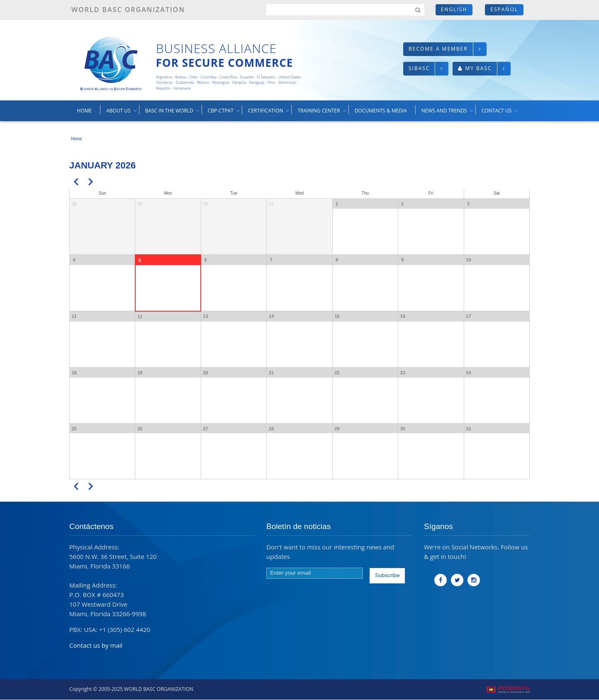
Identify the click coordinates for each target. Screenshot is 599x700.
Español (504, 9)
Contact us (500, 114)
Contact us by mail (96, 645)
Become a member (438, 49)
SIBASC (419, 68)
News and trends (448, 114)
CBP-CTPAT (224, 114)
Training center (322, 114)
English (454, 9)
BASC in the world (173, 114)
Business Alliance (216, 48)
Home (85, 111)
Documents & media (381, 111)
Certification (269, 114)
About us (122, 114)
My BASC (478, 68)
